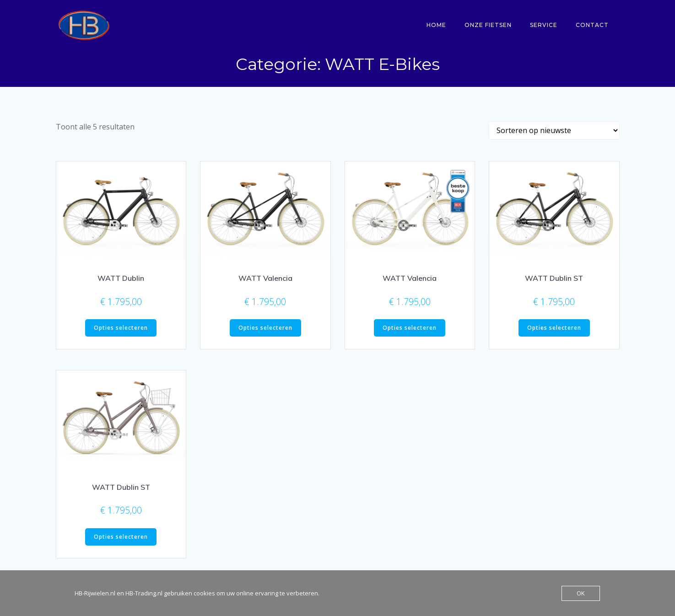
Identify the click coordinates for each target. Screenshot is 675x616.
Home (438, 25)
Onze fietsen (490, 25)
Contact (594, 25)
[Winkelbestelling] (554, 133)
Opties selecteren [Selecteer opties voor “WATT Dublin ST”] (554, 330)
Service (545, 25)
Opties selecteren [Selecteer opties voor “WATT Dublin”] (121, 330)
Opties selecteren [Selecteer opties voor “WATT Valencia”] (265, 330)
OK (581, 593)
